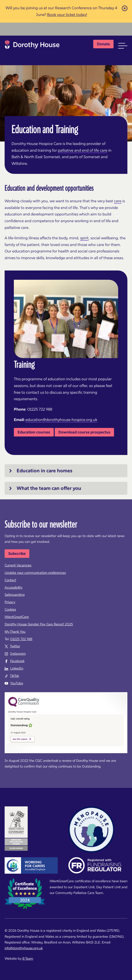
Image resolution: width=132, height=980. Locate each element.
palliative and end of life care (83, 150)
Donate (103, 44)
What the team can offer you (49, 488)
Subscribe (17, 553)
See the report (20, 739)
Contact (10, 580)
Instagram (18, 654)
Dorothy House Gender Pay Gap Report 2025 (39, 624)
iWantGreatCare (17, 617)
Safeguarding (15, 595)
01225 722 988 (21, 639)
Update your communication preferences (35, 573)
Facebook (17, 661)
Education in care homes (45, 471)
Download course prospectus (84, 432)
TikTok (14, 676)
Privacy (10, 602)
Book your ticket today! (67, 15)
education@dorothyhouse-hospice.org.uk (61, 420)
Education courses (34, 432)
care (118, 201)
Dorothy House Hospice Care (32, 46)
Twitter (15, 646)
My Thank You (15, 632)
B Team (28, 958)
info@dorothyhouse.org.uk (24, 948)
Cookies (10, 609)
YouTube (17, 683)
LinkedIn (17, 668)
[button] (123, 46)
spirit (84, 238)
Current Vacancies (18, 565)
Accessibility (13, 587)
